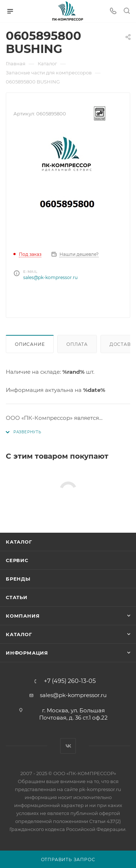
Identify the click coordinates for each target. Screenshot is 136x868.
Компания (23, 616)
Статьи (17, 597)
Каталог (19, 542)
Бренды (18, 579)
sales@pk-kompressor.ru (50, 277)
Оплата (77, 344)
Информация (27, 653)
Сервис (17, 560)
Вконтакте (68, 746)
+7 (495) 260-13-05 (70, 681)
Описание (30, 344)
